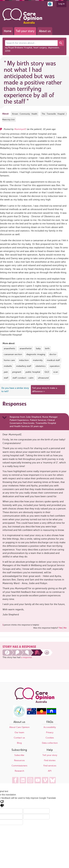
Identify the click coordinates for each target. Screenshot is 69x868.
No (65, 628)
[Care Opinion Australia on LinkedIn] (23, 780)
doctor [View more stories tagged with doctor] (53, 354)
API (50, 771)
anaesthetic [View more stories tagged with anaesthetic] (10, 348)
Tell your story (25, 31)
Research (19, 771)
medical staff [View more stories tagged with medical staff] (53, 360)
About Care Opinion (19, 727)
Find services (50, 766)
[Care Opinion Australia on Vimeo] (45, 780)
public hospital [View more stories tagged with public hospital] (33, 372)
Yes (60, 628)
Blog (19, 743)
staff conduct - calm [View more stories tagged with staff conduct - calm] (23, 378)
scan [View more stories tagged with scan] (56, 372)
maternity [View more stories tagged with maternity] (38, 360)
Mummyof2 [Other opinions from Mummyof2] (20, 129)
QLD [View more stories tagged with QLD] (47, 372)
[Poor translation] (2, 804)
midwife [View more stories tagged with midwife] (8, 366)
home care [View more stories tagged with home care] (9, 360)
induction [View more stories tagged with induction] (24, 360)
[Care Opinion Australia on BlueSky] (53, 780)
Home (8, 31)
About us (45, 31)
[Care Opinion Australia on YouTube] (38, 780)
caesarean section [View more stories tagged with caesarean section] (13, 354)
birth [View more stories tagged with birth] (47, 348)
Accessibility (50, 727)
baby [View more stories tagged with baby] (38, 348)
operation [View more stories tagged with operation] (55, 366)
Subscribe (19, 755)
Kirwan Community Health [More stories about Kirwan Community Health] (25, 114)
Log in (61, 4)
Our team (19, 732)
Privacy (50, 732)
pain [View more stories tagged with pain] (6, 372)
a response (27, 657)
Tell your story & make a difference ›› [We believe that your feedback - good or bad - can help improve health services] (45, 390)
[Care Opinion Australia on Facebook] (15, 780)
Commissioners (19, 766)
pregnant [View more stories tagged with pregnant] (17, 372)
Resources (19, 760)
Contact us (19, 738)
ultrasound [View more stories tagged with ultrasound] (43, 378)
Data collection (50, 743)
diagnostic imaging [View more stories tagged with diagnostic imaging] (36, 354)
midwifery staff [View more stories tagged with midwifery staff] (24, 366)
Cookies (50, 738)
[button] (50, 4)
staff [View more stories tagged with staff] (6, 378)
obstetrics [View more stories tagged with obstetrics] (40, 366)
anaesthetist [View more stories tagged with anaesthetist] (26, 348)
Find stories (50, 760)
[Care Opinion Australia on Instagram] (30, 780)
